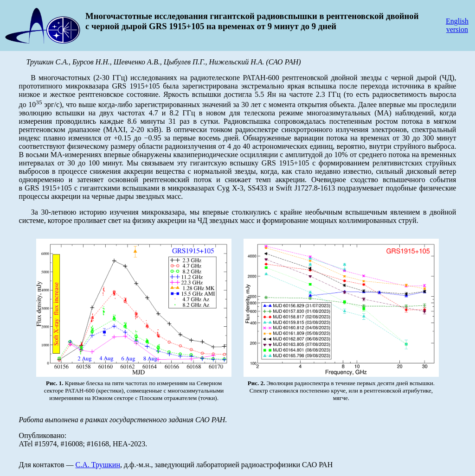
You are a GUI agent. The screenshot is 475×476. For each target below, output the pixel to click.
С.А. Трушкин (98, 465)
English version (457, 25)
